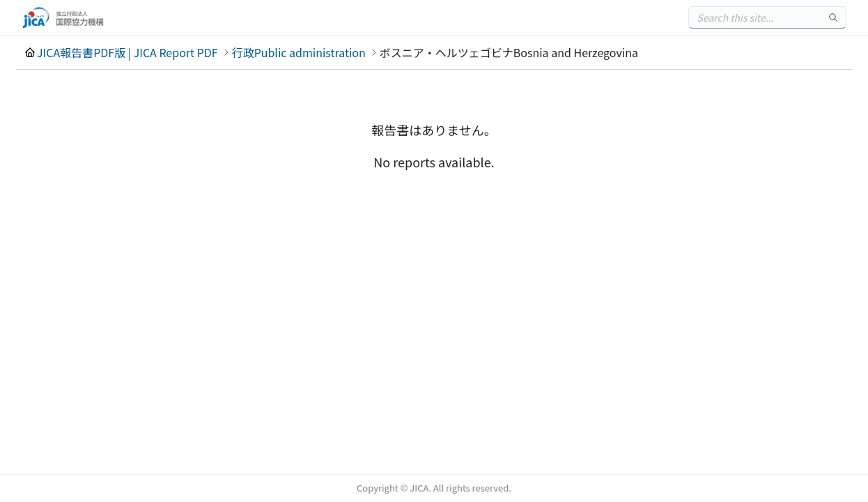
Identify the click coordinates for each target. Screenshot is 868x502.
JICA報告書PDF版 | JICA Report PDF (127, 52)
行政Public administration (299, 52)
